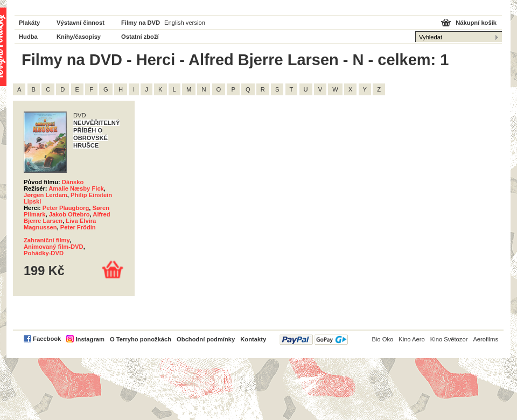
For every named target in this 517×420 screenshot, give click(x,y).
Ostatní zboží (140, 37)
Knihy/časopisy (79, 37)
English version (185, 23)
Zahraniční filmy (47, 240)
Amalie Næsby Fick (76, 188)
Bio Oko (382, 339)
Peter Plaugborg (66, 208)
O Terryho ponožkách (141, 339)
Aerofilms (485, 339)
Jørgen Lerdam (46, 195)
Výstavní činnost (81, 23)
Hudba (28, 37)
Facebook (47, 339)
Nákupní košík (476, 23)
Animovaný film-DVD (54, 247)
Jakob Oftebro (69, 214)
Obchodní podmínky (206, 339)
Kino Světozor (449, 339)
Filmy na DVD (141, 23)
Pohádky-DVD (44, 253)
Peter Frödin (78, 227)
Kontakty (253, 339)
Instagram (90, 339)
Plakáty (29, 23)
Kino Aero (412, 339)
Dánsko (73, 182)
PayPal (314, 339)
